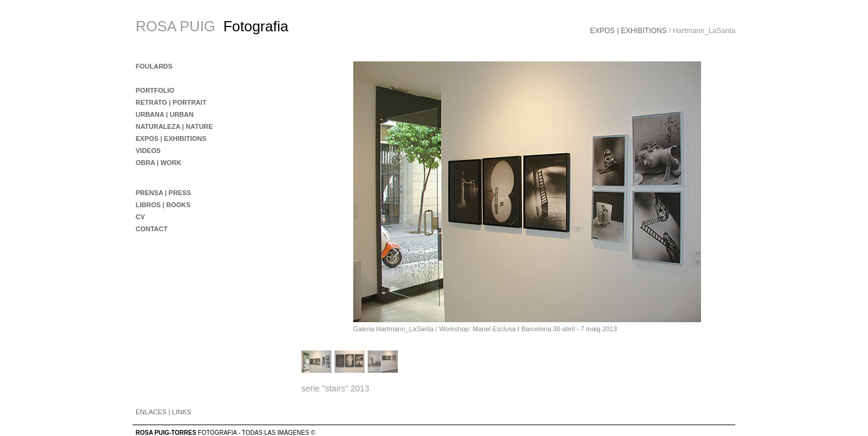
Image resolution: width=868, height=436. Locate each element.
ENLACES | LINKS (163, 412)
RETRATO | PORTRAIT (171, 102)
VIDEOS (148, 151)
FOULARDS (154, 66)
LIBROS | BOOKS (163, 205)
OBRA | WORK (159, 163)
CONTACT (152, 229)
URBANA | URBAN (165, 114)
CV (140, 217)
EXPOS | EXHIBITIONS (628, 31)
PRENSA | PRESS (163, 193)
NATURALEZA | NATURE (174, 126)
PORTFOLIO (155, 90)
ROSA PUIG (175, 26)
